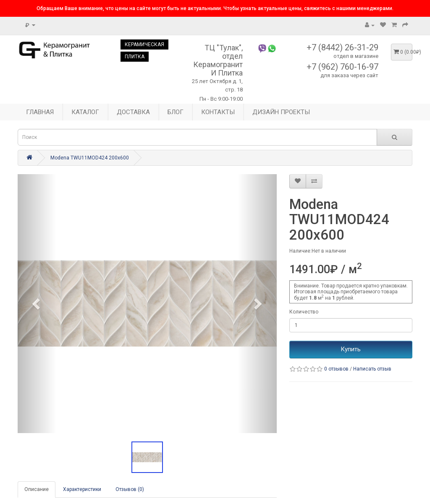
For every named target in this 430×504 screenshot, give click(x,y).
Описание (37, 489)
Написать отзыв (372, 369)
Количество (304, 312)
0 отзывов (336, 369)
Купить (351, 349)
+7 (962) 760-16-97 (342, 67)
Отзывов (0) (130, 489)
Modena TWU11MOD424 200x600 (90, 158)
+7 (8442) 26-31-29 (342, 47)
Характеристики (82, 489)
